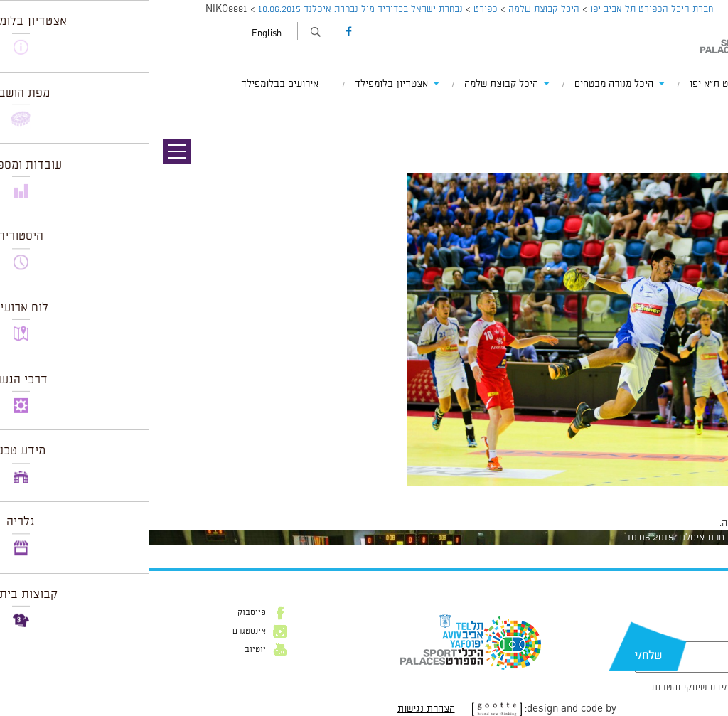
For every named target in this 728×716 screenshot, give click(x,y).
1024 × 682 (641, 493)
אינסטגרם (101, 631)
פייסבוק (103, 613)
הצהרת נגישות (278, 709)
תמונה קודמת (701, 110)
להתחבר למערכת (681, 523)
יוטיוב (107, 650)
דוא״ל (677, 634)
